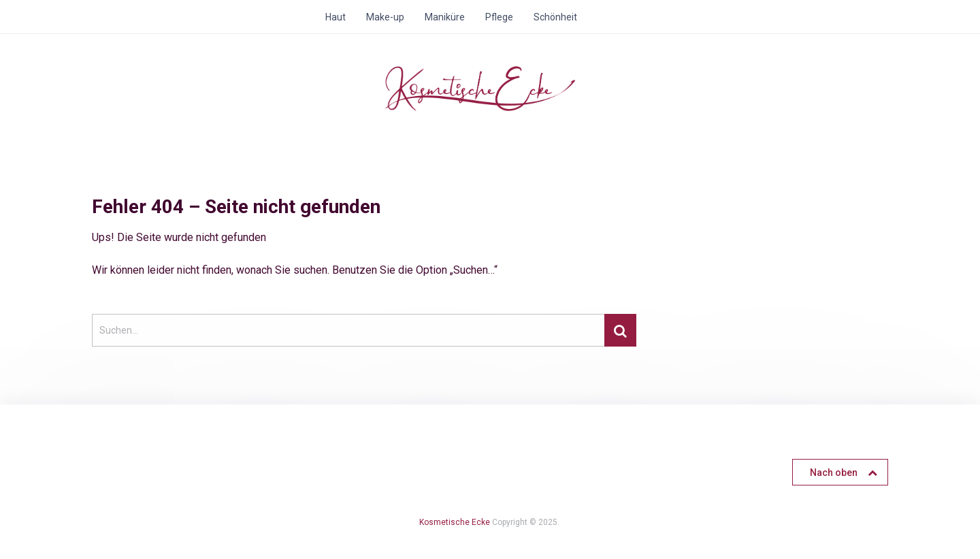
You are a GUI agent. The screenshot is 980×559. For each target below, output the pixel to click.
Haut (336, 17)
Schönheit (555, 17)
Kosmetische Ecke (455, 522)
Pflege (499, 17)
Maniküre (445, 17)
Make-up (385, 17)
